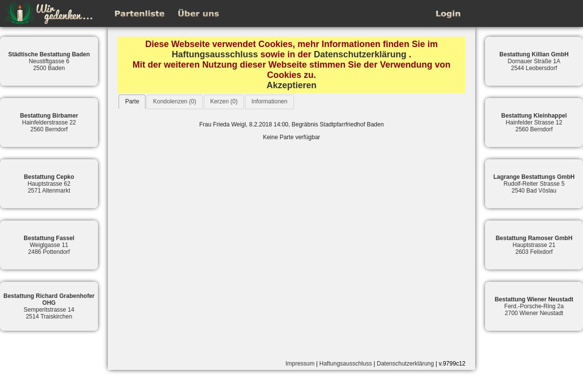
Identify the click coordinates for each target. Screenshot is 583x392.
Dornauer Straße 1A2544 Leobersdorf (534, 61)
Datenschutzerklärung (360, 54)
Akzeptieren (291, 85)
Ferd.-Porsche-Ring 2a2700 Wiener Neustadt (534, 306)
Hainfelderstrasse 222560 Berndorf (49, 122)
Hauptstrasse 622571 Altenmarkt (49, 184)
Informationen (269, 101)
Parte (132, 101)
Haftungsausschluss (215, 54)
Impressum (300, 364)
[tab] (132, 102)
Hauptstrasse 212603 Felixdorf (534, 245)
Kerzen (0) (224, 101)
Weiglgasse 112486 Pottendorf (49, 245)
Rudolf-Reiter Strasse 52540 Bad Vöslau (534, 184)
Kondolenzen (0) (174, 101)
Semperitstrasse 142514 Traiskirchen (49, 306)
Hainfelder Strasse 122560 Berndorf (534, 122)
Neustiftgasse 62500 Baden (49, 61)
